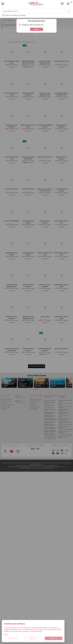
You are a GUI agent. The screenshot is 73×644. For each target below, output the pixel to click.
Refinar (49, 33)
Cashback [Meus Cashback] (62, 4)
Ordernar (18, 33)
